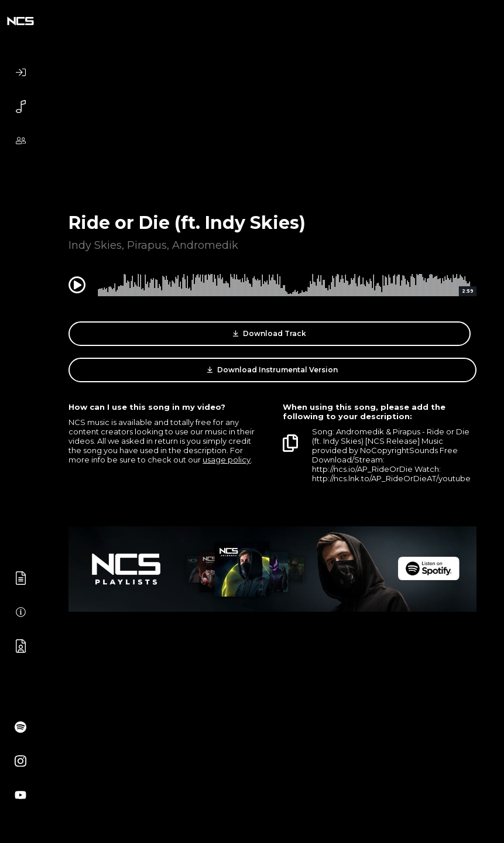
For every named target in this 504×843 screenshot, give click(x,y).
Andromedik (205, 245)
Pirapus (147, 245)
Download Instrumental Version (272, 370)
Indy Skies (95, 245)
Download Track (270, 334)
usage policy (227, 460)
